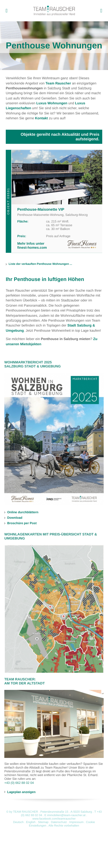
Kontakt (41, 118)
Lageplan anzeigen (21, 792)
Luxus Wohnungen (52, 103)
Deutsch (18, 822)
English (31, 822)
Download (15, 518)
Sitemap (43, 822)
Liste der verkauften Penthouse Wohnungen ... (40, 264)
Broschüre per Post (22, 523)
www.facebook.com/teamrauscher (54, 819)
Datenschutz (59, 822)
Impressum (76, 822)
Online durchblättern (23, 512)
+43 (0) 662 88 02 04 (19, 783)
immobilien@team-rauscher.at (66, 815)
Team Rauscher (58, 83)
